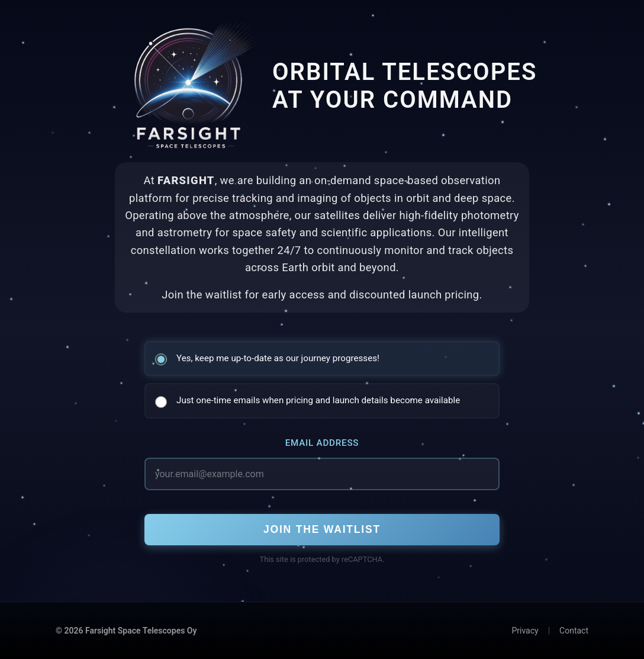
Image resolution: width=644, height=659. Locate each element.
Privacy (525, 631)
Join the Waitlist (322, 529)
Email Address (322, 443)
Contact (574, 631)
